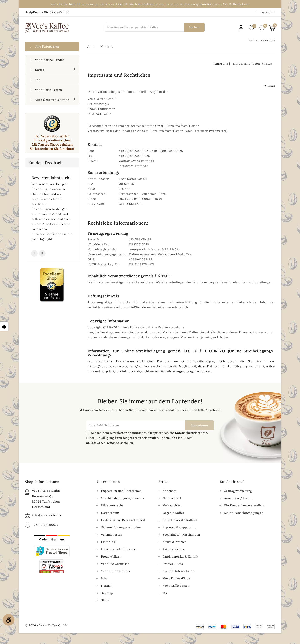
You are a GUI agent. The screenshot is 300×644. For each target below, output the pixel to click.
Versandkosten (112, 535)
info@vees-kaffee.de (47, 515)
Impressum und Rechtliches (121, 491)
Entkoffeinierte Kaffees (180, 520)
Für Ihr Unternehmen (179, 571)
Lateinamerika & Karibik (181, 556)
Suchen (194, 27)
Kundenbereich (233, 482)
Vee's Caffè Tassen (49, 90)
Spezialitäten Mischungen (181, 535)
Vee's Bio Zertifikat (115, 564)
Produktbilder (111, 556)
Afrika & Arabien (175, 542)
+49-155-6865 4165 (56, 12)
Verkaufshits (172, 505)
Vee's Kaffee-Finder (50, 60)
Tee (38, 80)
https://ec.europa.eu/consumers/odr (116, 366)
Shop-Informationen (42, 482)
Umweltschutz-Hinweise (119, 549)
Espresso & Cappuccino (180, 527)
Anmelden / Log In (238, 498)
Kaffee (40, 70)
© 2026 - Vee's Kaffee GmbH (46, 625)
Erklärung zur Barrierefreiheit (123, 520)
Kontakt (107, 47)
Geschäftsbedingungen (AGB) (122, 498)
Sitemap (107, 593)
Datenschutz (110, 513)
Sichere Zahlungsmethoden (121, 527)
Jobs (91, 47)
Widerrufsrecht (112, 505)
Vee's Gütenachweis (115, 571)
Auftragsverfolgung (238, 491)
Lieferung (108, 542)
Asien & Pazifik (174, 549)
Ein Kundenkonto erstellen (244, 505)
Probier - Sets (173, 564)
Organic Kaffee (174, 513)
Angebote (170, 491)
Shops (105, 600)
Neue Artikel (172, 498)
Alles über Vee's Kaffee (52, 100)
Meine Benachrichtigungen (244, 513)
